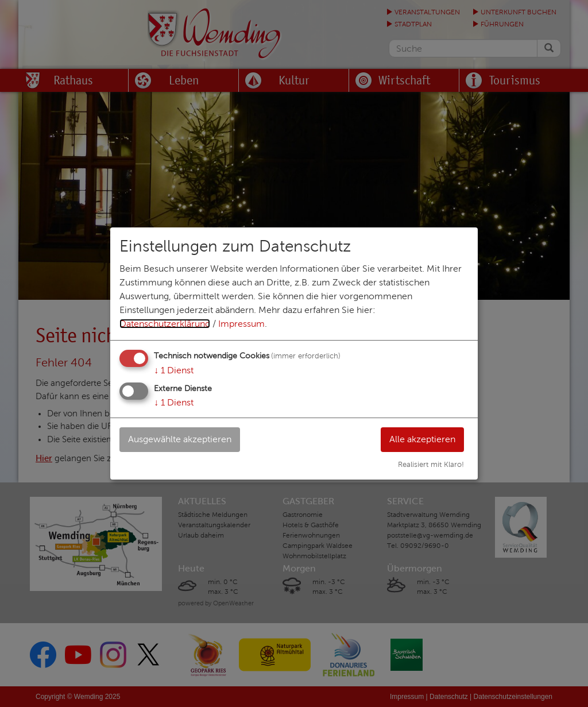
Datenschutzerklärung (165, 324)
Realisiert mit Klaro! (431, 465)
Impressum (241, 324)
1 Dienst (174, 370)
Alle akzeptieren (422, 439)
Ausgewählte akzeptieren (180, 439)
